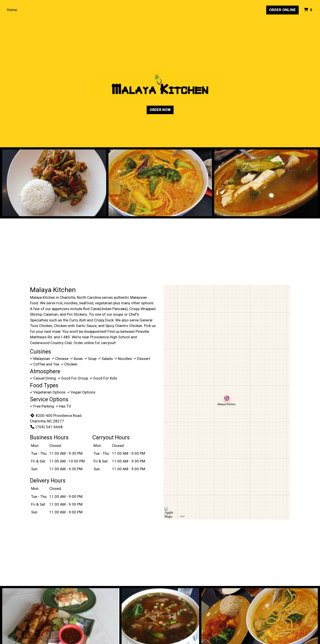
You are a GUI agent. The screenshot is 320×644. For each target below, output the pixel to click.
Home (12, 10)
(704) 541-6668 (46, 427)
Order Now (160, 110)
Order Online (282, 10)
